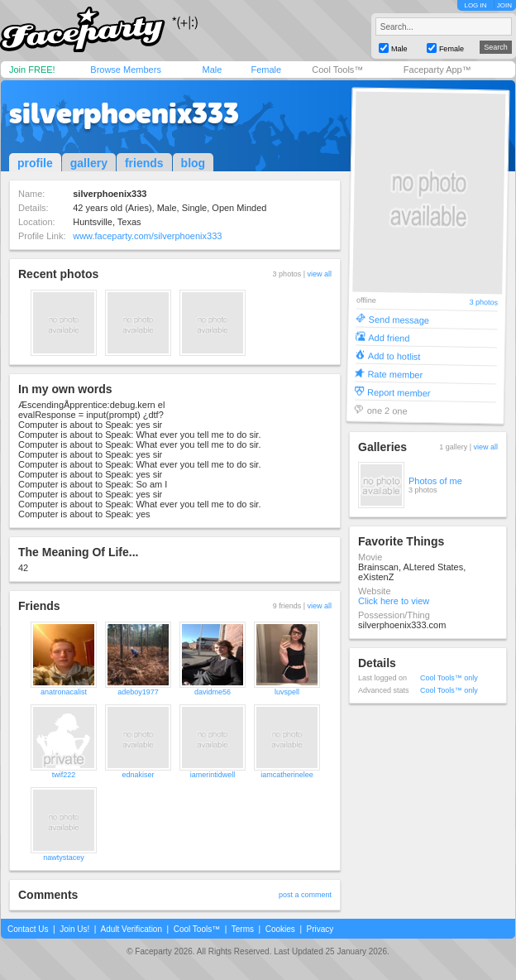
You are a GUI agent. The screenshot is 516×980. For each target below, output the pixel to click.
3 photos (483, 303)
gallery (89, 163)
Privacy (320, 929)
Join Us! (74, 929)
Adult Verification (131, 929)
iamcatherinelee (287, 775)
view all (319, 274)
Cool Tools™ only (449, 678)
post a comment (305, 895)
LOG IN (475, 5)
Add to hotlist (394, 355)
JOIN (504, 5)
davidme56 (213, 692)
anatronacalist (64, 692)
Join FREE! (32, 70)
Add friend (389, 337)
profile (35, 163)
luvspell (287, 692)
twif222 (64, 775)
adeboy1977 (138, 692)
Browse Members (126, 70)
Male (212, 70)
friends (144, 163)
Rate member (395, 374)
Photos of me (435, 481)
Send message (399, 319)
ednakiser (138, 775)
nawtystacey (64, 857)
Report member (399, 392)
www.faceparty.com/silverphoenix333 (147, 236)
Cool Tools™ (337, 70)
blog (193, 163)
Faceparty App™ (437, 70)
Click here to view (394, 601)
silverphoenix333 (124, 113)
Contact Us (28, 929)
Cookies (280, 929)
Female (266, 70)
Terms (243, 929)
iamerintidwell (213, 775)
